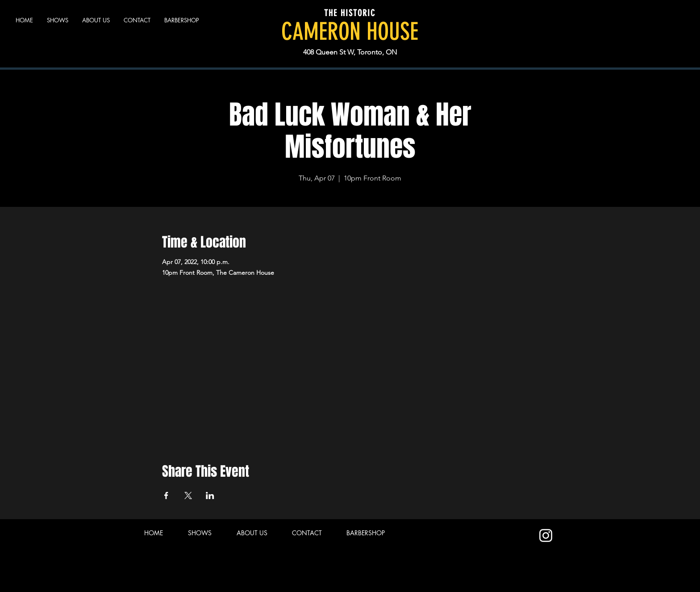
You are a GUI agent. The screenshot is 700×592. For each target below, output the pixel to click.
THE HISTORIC (350, 13)
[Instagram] (546, 535)
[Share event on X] (188, 495)
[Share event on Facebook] (166, 495)
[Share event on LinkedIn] (210, 495)
